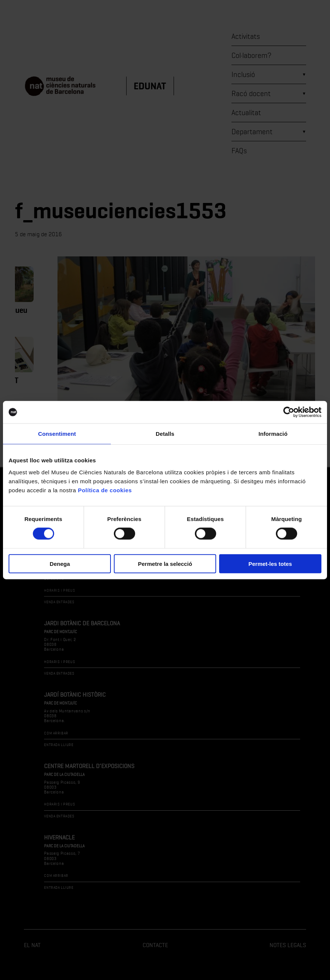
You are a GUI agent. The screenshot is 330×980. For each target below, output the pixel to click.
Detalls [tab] (165, 434)
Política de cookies (105, 490)
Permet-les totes (270, 563)
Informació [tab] (273, 434)
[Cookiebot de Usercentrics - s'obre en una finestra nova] (289, 412)
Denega (60, 563)
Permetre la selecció (165, 563)
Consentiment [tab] (57, 434)
